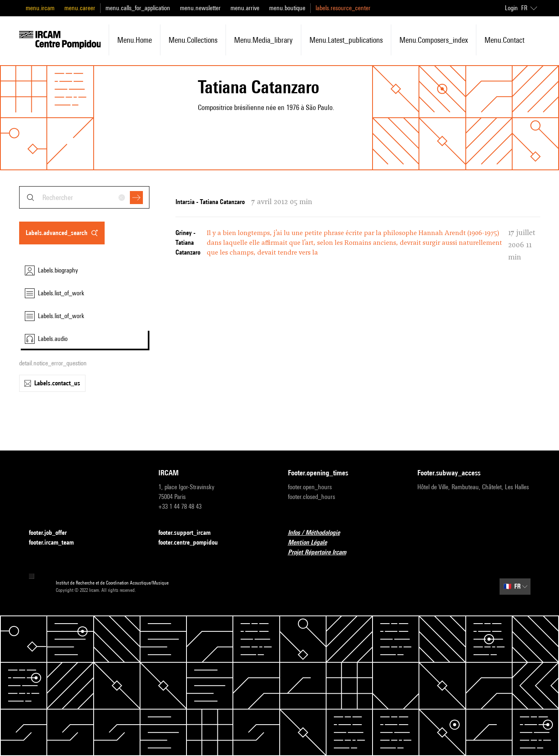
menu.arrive (245, 8)
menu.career (80, 8)
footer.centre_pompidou (193, 543)
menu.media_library (263, 40)
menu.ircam (40, 8)
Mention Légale (312, 543)
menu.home (135, 40)
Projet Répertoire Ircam (322, 553)
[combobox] (84, 197)
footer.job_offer (53, 533)
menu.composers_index (434, 40)
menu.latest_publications (346, 40)
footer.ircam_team (56, 543)
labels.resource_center (343, 8)
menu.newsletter (200, 8)
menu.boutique (287, 8)
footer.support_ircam (189, 533)
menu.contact (504, 40)
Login (511, 8)
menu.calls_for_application (138, 8)
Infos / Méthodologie (319, 533)
